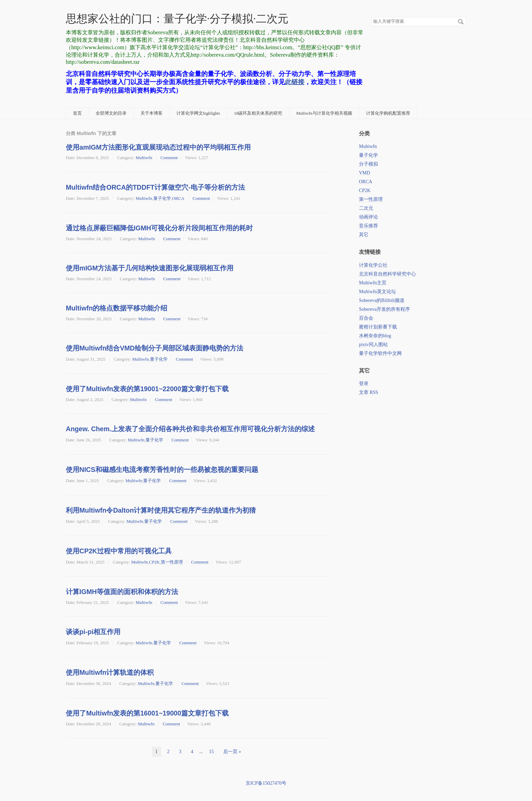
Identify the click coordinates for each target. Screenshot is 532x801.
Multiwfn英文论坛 (377, 292)
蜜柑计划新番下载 (378, 327)
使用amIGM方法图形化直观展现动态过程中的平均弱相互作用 (158, 147)
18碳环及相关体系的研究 (258, 113)
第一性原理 (172, 562)
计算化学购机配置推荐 (388, 113)
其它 (364, 235)
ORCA (178, 198)
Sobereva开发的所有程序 (384, 309)
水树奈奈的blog (375, 336)
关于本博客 (151, 113)
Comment (169, 158)
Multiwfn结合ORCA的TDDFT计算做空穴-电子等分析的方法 (155, 187)
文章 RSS (368, 392)
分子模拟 (368, 164)
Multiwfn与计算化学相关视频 (324, 113)
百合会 (366, 318)
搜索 (461, 22)
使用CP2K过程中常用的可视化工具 (119, 551)
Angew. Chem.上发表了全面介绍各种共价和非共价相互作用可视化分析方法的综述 (190, 429)
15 (211, 752)
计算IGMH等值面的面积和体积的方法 (122, 592)
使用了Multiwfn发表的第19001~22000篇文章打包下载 (147, 389)
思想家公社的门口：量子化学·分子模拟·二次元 (177, 19)
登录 (364, 384)
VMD (365, 173)
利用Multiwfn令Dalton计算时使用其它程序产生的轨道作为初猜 (161, 510)
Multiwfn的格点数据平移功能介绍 (117, 308)
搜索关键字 (371, 17)
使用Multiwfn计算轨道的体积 (110, 672)
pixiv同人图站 (373, 345)
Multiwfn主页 (373, 283)
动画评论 (368, 217)
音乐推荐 (368, 226)
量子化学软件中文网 (380, 353)
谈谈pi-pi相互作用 (93, 632)
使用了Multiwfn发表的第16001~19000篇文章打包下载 (147, 713)
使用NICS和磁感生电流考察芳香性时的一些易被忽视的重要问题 (162, 470)
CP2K (154, 562)
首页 (77, 113)
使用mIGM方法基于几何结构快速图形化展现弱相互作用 (150, 268)
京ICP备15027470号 (266, 783)
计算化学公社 (373, 265)
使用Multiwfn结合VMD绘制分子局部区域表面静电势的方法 (155, 348)
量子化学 (162, 198)
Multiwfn (144, 158)
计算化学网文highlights (198, 113)
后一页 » (232, 752)
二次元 (366, 208)
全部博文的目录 (111, 113)
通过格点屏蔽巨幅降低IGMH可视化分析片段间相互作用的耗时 (159, 228)
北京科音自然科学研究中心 (387, 274)
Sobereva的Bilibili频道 (382, 300)
